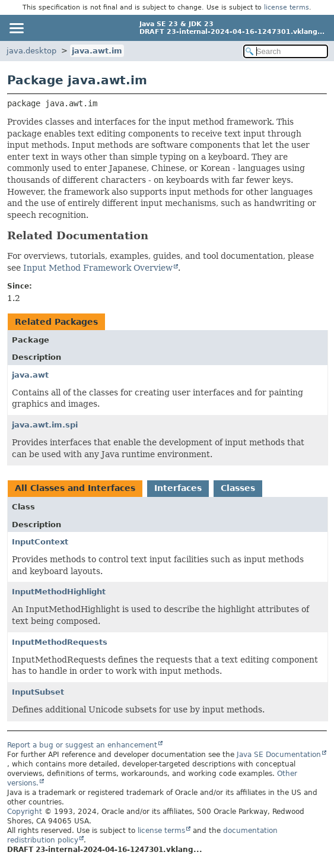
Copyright (25, 812)
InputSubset (38, 692)
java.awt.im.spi (45, 425)
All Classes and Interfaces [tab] (75, 488)
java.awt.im (97, 51)
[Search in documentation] (286, 51)
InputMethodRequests (60, 642)
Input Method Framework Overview (98, 268)
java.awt (30, 375)
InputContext (40, 542)
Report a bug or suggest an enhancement (82, 745)
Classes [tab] (238, 488)
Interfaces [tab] (178, 488)
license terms (287, 7)
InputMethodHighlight (59, 592)
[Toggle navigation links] (16, 28)
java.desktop (31, 51)
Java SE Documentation (279, 755)
